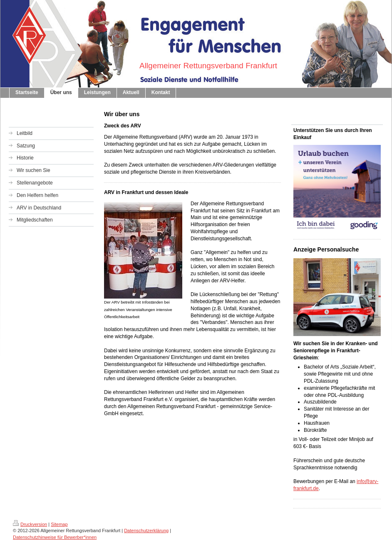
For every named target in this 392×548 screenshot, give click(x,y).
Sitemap (59, 524)
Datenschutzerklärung (146, 531)
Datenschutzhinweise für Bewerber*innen (55, 537)
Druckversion (30, 524)
